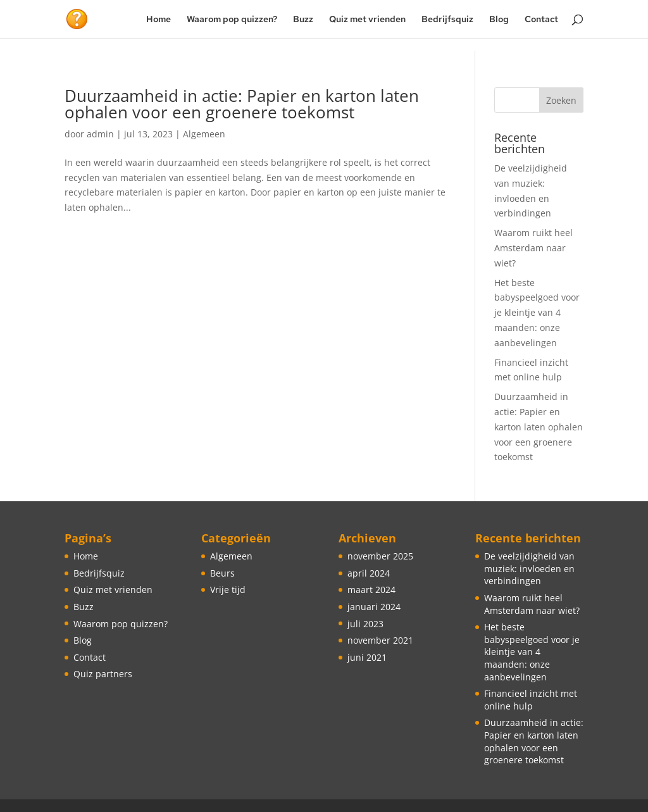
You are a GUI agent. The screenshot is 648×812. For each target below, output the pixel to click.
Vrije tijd (228, 590)
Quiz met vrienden (367, 20)
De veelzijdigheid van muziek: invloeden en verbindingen (529, 568)
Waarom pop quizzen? (232, 20)
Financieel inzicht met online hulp (531, 700)
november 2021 (380, 640)
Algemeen (204, 134)
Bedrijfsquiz (447, 20)
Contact (541, 20)
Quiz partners (103, 674)
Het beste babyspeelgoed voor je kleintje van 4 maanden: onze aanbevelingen (537, 313)
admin (100, 134)
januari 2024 (374, 607)
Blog (499, 20)
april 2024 (369, 573)
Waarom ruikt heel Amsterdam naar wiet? (533, 248)
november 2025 (380, 556)
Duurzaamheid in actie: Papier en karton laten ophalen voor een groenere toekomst (242, 104)
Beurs (222, 573)
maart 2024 (371, 590)
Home (159, 20)
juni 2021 (367, 657)
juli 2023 (365, 624)
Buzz (303, 20)
